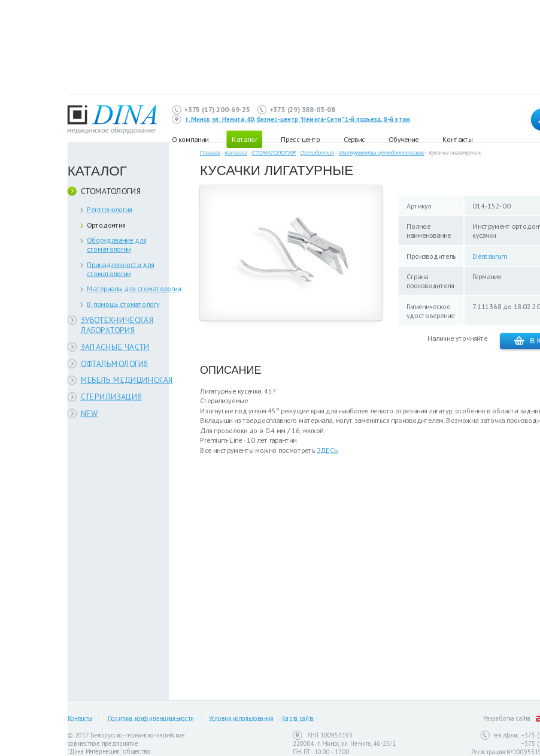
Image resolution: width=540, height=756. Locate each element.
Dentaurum (489, 256)
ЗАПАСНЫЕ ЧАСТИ (116, 347)
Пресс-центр (300, 139)
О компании (190, 139)
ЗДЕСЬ (327, 450)
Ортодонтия (106, 225)
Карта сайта (298, 718)
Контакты (457, 139)
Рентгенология (109, 209)
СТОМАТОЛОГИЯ (111, 191)
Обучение (404, 139)
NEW (90, 413)
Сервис (354, 139)
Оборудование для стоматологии (116, 244)
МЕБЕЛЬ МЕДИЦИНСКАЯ (127, 380)
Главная (210, 153)
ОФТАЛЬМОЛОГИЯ (115, 363)
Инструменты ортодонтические (382, 153)
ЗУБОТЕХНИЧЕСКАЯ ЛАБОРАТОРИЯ (117, 325)
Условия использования (241, 718)
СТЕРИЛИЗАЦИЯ (112, 397)
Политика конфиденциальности (151, 718)
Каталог (236, 153)
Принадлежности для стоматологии (120, 269)
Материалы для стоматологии (134, 288)
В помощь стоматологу (123, 304)
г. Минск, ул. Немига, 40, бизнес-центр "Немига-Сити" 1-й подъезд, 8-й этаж (298, 119)
